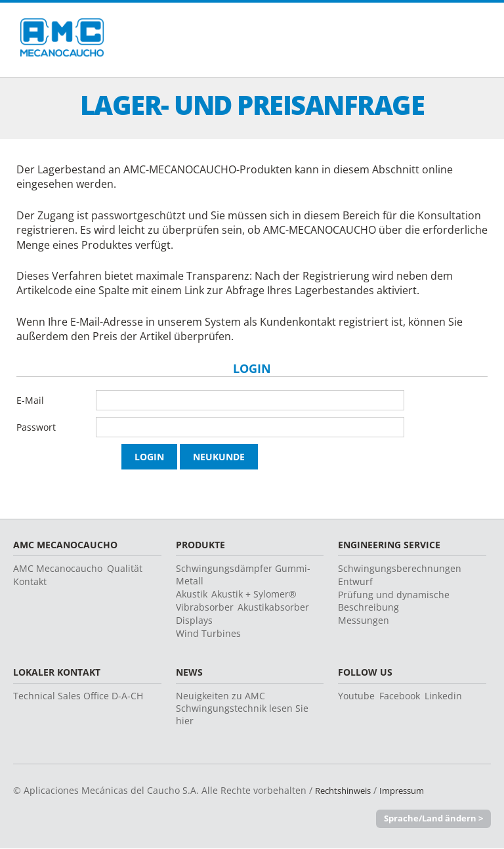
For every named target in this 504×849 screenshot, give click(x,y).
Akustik (192, 594)
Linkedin (443, 696)
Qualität (125, 568)
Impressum (412, 790)
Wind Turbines (208, 633)
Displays (194, 620)
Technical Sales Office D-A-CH (78, 696)
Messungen (364, 620)
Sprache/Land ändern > (433, 819)
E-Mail (30, 400)
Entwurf (355, 581)
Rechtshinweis (347, 790)
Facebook (400, 696)
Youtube (356, 696)
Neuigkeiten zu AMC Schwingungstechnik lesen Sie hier (242, 708)
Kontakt (30, 581)
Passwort (36, 427)
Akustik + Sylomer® (254, 594)
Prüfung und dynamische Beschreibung (394, 601)
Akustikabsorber (273, 607)
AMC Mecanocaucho (58, 568)
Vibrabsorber (205, 607)
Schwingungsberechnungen (400, 568)
